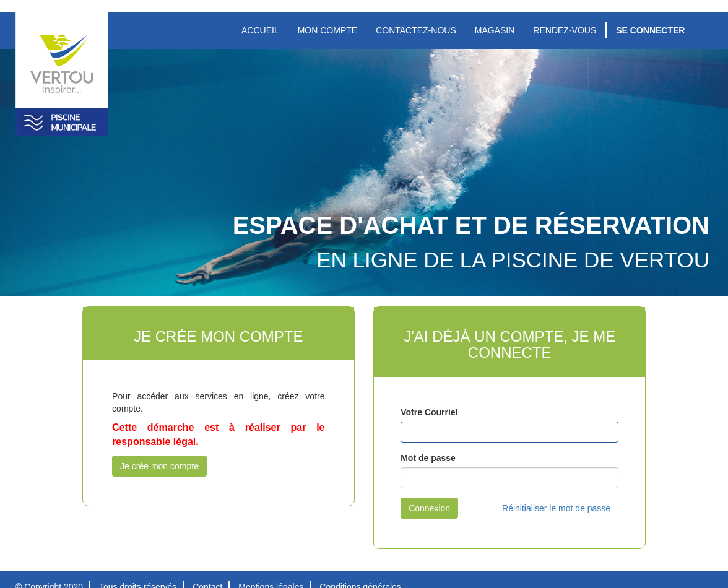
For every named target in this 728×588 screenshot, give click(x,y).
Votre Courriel (429, 412)
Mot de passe (428, 458)
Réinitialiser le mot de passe (556, 508)
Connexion (429, 508)
